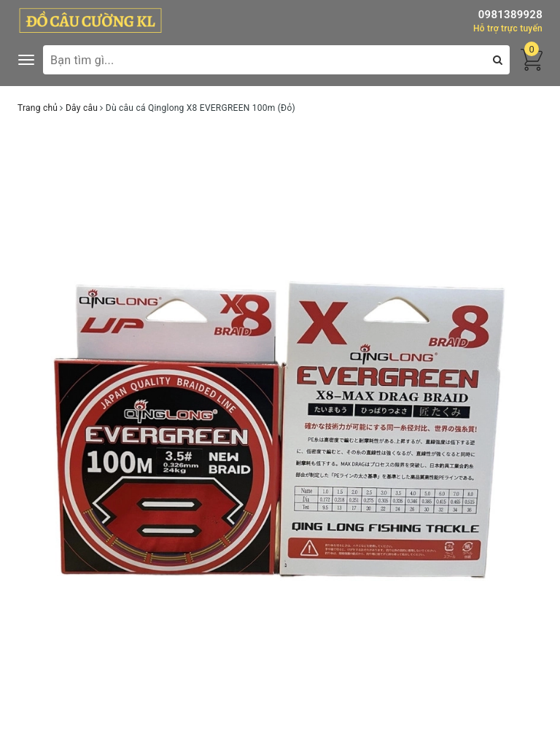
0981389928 (510, 15)
